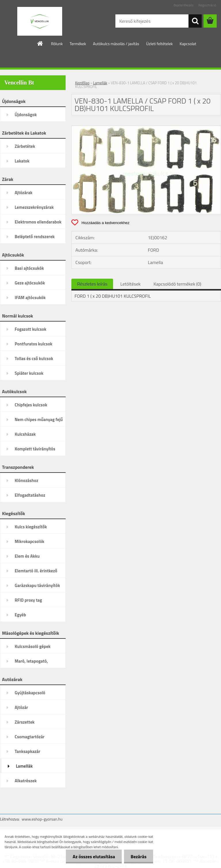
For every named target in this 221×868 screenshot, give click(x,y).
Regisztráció (207, 5)
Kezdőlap (82, 83)
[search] (195, 21)
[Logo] (40, 21)
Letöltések (130, 284)
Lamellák (100, 83)
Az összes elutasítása (92, 856)
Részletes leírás (92, 284)
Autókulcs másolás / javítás (116, 44)
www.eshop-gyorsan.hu (42, 819)
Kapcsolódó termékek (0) (177, 284)
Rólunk (57, 44)
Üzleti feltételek (159, 44)
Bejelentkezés (184, 5)
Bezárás (138, 856)
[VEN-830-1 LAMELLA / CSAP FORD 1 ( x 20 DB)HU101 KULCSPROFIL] (146, 128)
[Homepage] (40, 43)
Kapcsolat (188, 44)
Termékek (78, 44)
